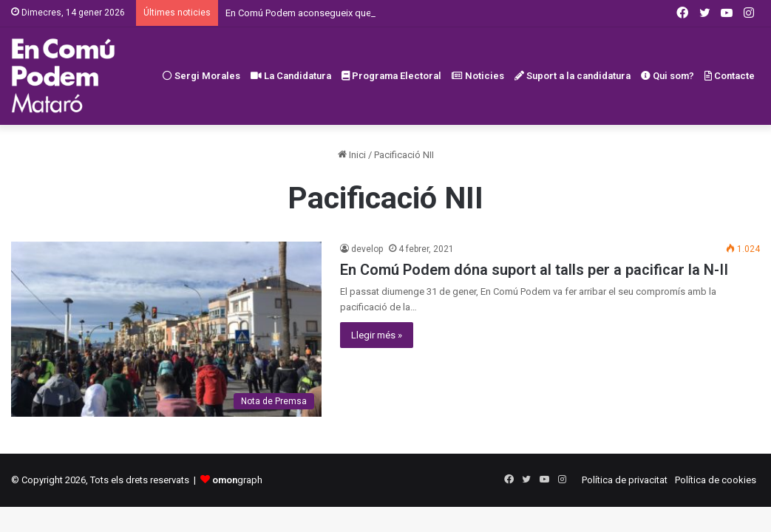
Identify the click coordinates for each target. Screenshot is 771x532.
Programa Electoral (391, 76)
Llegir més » (377, 335)
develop (367, 249)
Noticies (478, 76)
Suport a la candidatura (573, 76)
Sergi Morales (201, 76)
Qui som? (668, 76)
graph (237, 480)
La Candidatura (291, 76)
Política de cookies (716, 480)
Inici (352, 155)
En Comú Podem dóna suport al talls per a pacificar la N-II (534, 270)
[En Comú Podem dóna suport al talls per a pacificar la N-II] (166, 329)
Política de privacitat (625, 480)
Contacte (730, 76)
